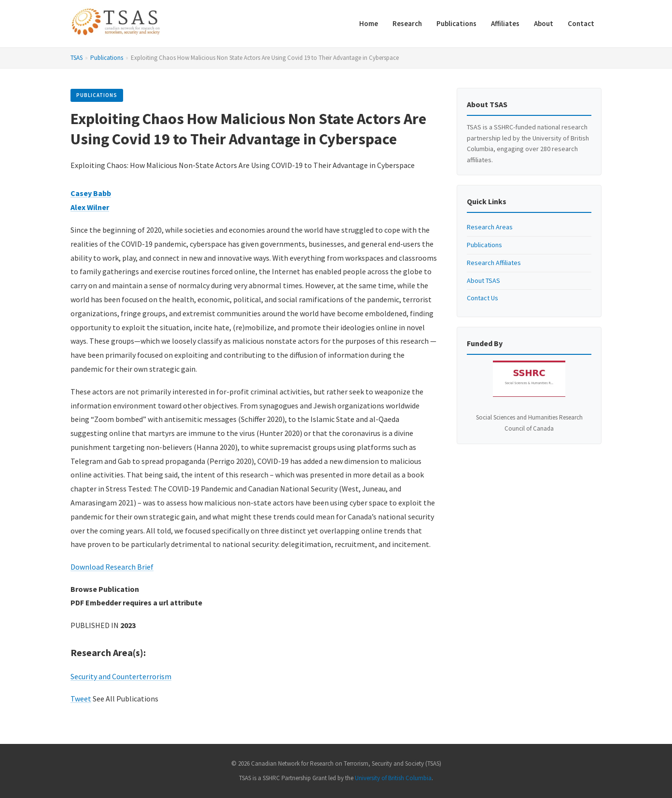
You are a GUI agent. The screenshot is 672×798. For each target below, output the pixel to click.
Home (369, 23)
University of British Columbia (393, 778)
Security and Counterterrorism (121, 676)
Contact (581, 23)
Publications (456, 23)
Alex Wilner (90, 207)
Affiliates (505, 23)
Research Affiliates (494, 263)
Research (407, 23)
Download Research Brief (112, 567)
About (544, 23)
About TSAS (483, 280)
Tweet (81, 699)
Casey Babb (91, 193)
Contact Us (483, 298)
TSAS (77, 58)
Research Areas (490, 227)
